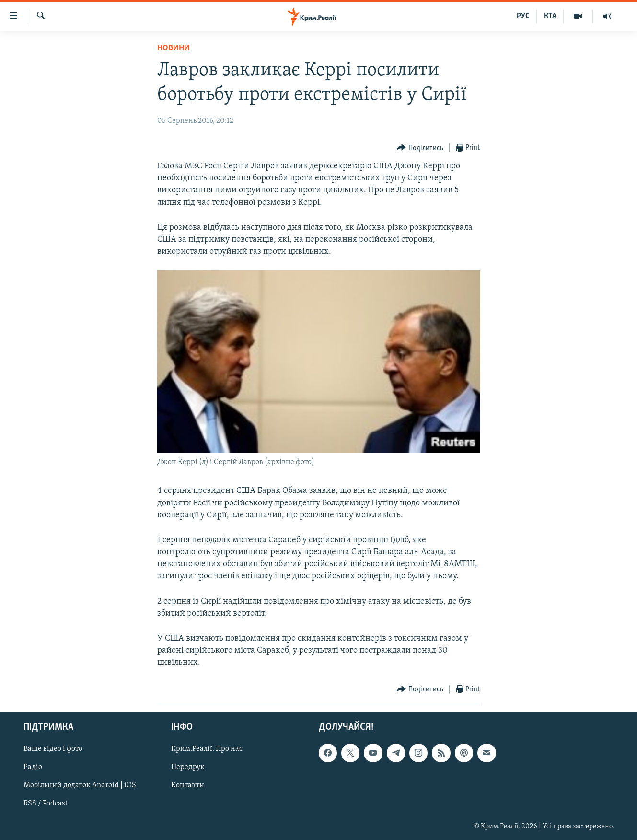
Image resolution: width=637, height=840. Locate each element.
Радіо (33, 767)
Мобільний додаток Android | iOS (80, 785)
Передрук (188, 767)
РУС (523, 16)
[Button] (420, 148)
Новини (174, 48)
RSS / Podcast (46, 804)
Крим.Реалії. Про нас (207, 749)
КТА (550, 16)
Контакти (188, 785)
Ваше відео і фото (53, 749)
